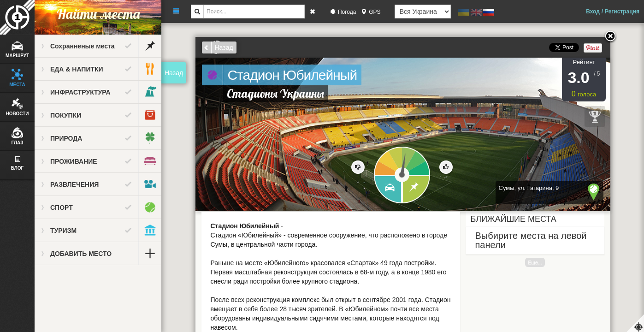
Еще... (535, 262)
